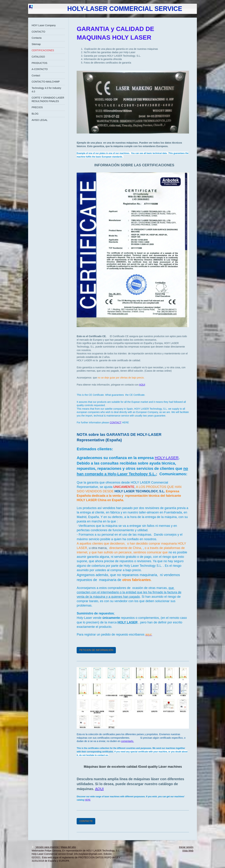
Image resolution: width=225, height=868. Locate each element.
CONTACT (115, 422)
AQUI (142, 385)
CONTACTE (86, 821)
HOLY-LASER (167, 458)
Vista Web (188, 851)
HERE (88, 800)
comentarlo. (128, 741)
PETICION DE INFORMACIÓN (96, 650)
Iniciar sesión (186, 847)
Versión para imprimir (46, 847)
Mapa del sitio (68, 847)
